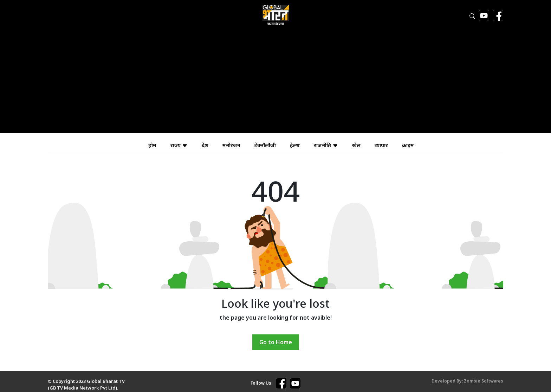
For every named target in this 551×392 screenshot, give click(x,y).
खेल (356, 145)
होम (152, 145)
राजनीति (326, 145)
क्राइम (408, 145)
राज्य (179, 145)
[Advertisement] (275, 84)
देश (205, 145)
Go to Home (276, 342)
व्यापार (381, 145)
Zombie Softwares (484, 381)
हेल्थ (295, 145)
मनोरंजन (231, 145)
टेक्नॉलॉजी (265, 145)
